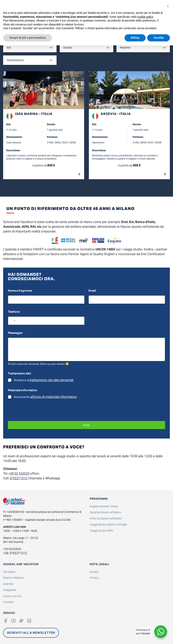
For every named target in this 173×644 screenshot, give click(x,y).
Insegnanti (10, 590)
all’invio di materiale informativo (54, 397)
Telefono (15, 312)
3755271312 (18, 478)
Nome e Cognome (21, 291)
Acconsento (45, 397)
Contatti (8, 602)
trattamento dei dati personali (52, 380)
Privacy (94, 578)
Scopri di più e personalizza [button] (28, 38)
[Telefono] (46, 321)
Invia (86, 425)
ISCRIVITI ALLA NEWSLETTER (31, 633)
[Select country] (12, 321)
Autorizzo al (44, 380)
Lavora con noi (12, 596)
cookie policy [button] (145, 17)
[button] (168, 6)
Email (93, 291)
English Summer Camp (104, 506)
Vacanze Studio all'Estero (105, 512)
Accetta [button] (159, 38)
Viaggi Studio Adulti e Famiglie (108, 525)
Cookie (94, 572)
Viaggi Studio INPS (101, 531)
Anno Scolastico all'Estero (106, 518)
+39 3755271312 (15, 553)
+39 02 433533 (19, 474)
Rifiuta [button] (135, 38)
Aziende (8, 584)
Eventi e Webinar (13, 578)
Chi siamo (9, 572)
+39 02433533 (12, 549)
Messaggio (16, 333)
